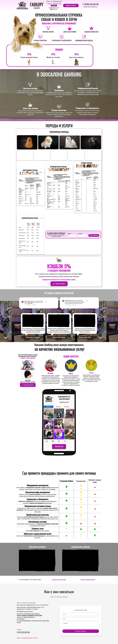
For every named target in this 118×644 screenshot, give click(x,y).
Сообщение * (81, 624)
